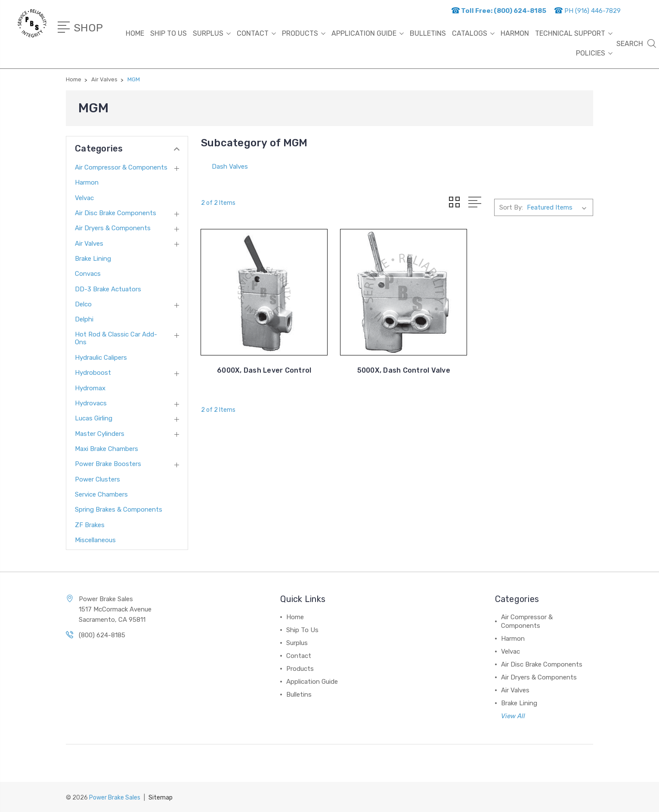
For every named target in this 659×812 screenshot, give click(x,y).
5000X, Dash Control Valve (397, 366)
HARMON (515, 33)
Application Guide (368, 33)
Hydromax (90, 388)
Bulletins (428, 33)
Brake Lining (93, 259)
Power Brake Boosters (108, 464)
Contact (256, 33)
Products (304, 33)
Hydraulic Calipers (101, 358)
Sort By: (511, 207)
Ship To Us (169, 33)
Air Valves (89, 244)
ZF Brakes (90, 525)
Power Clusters (97, 479)
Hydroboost (93, 373)
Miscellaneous (95, 540)
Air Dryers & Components (113, 228)
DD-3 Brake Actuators (108, 289)
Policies (594, 53)
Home (135, 33)
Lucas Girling (94, 418)
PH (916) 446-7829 (587, 11)
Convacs (88, 274)
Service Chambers (101, 494)
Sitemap (161, 797)
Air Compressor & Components (121, 167)
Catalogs (473, 33)
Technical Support (574, 33)
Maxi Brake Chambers (107, 449)
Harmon (87, 182)
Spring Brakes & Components (119, 509)
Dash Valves (230, 167)
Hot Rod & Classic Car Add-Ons (116, 338)
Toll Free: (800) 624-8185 (499, 11)
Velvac (84, 198)
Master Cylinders (100, 434)
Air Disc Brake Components (116, 213)
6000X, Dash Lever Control (262, 366)
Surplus (212, 33)
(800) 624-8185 (102, 635)
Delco (83, 304)
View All (513, 716)
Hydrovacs (91, 403)
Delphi (84, 319)
